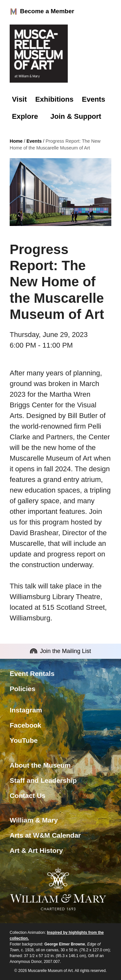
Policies (22, 689)
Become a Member (42, 12)
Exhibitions (54, 99)
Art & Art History (36, 850)
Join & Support (76, 116)
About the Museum (40, 765)
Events (94, 99)
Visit (19, 99)
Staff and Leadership (43, 780)
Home (16, 141)
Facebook (25, 725)
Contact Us (28, 796)
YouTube (24, 740)
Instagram (26, 710)
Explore (25, 116)
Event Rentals (32, 674)
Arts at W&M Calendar (45, 835)
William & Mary (34, 820)
